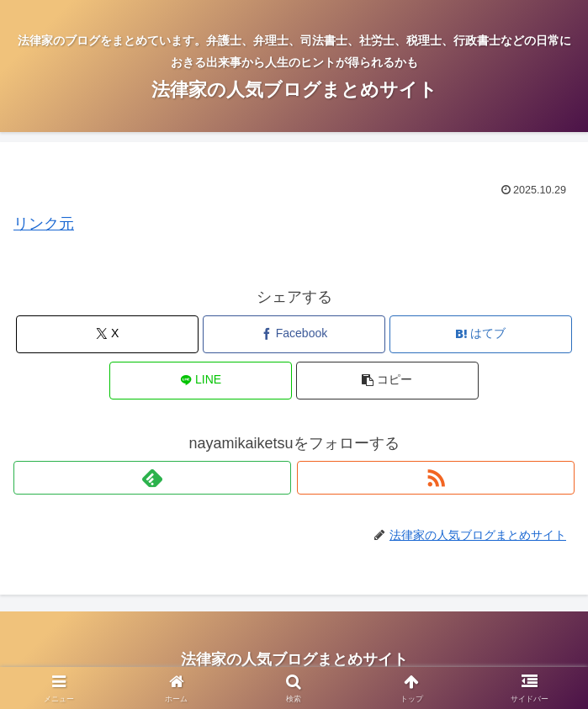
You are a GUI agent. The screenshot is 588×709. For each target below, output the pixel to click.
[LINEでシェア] (201, 381)
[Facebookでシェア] (294, 334)
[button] (387, 381)
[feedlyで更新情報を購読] (152, 478)
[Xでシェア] (107, 334)
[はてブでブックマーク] (481, 334)
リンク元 (44, 224)
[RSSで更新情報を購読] (436, 478)
